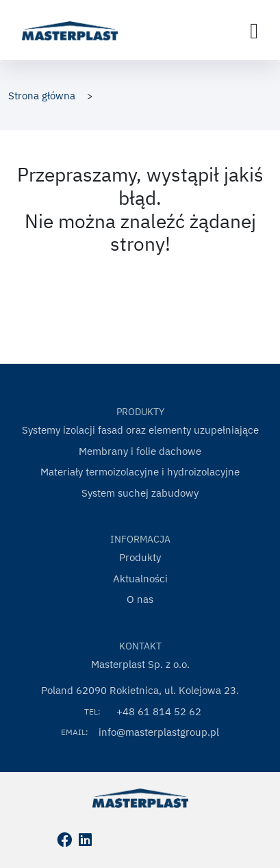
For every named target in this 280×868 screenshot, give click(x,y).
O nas (140, 599)
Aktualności (140, 579)
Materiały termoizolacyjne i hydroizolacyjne (140, 472)
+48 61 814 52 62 (159, 711)
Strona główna (42, 96)
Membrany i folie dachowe (140, 451)
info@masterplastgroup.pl (159, 732)
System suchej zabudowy (140, 493)
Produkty (140, 557)
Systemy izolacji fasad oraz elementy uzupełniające (140, 430)
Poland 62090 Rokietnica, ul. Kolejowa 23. (140, 690)
